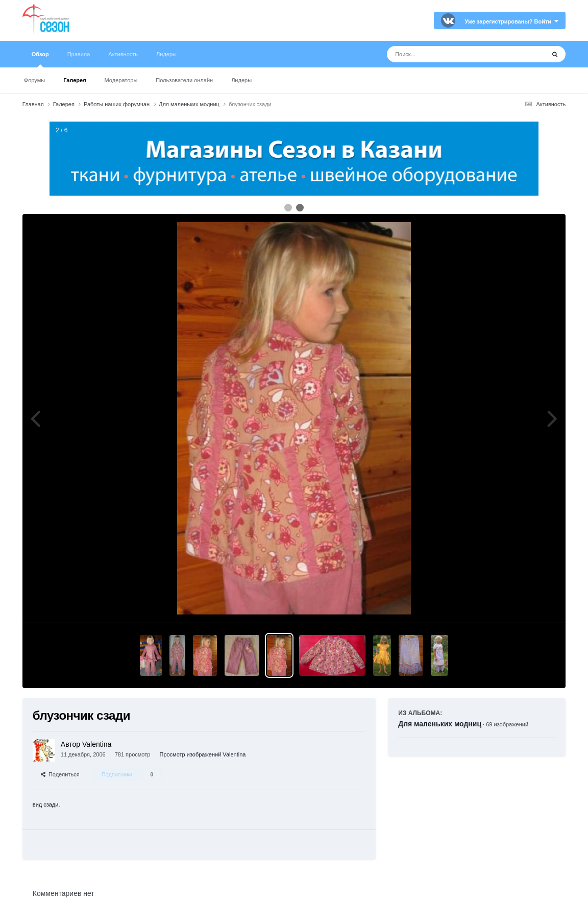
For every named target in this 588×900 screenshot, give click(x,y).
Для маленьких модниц (440, 724)
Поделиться (60, 774)
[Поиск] (447, 54)
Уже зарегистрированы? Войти (511, 21)
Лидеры (241, 80)
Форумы (34, 80)
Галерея (75, 80)
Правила (79, 54)
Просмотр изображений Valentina (202, 754)
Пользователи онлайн (184, 80)
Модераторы (121, 80)
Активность (123, 54)
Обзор (40, 59)
